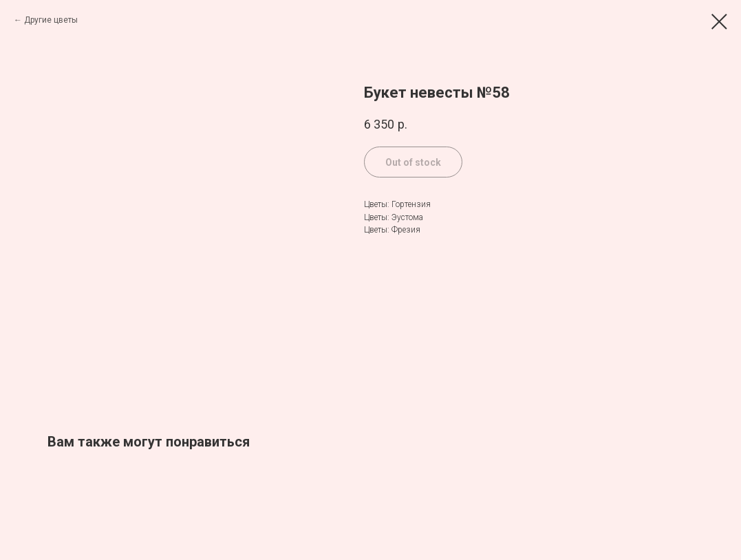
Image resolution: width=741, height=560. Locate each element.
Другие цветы (51, 20)
